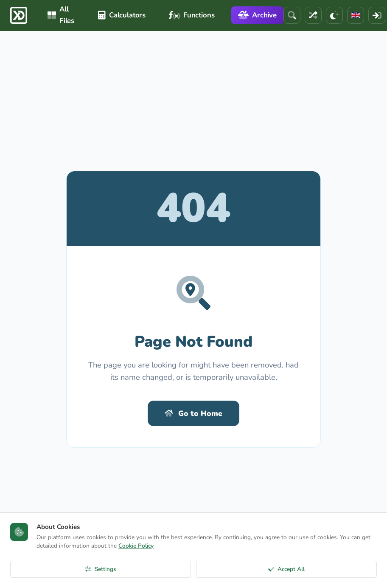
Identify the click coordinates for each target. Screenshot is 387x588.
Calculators (122, 15)
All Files (61, 15)
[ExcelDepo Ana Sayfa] (19, 15)
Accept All (286, 569)
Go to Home (193, 413)
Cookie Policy (136, 546)
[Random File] (313, 15)
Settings (101, 569)
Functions (192, 15)
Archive (257, 15)
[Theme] (334, 15)
